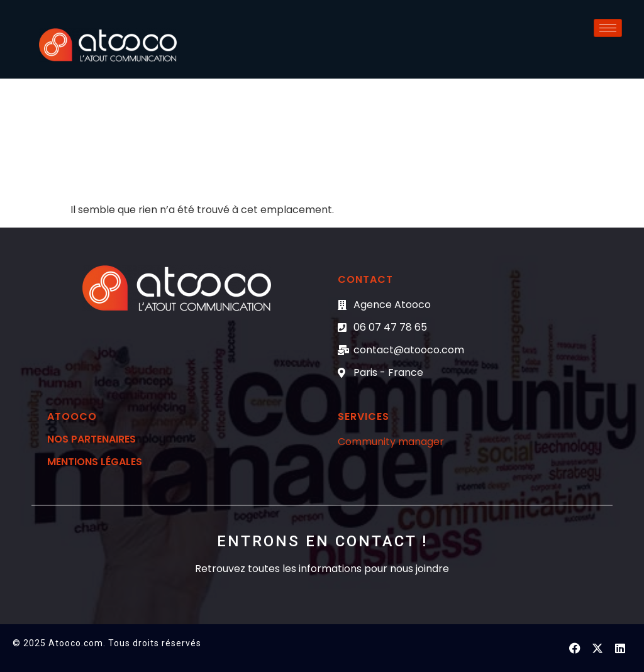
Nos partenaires (92, 439)
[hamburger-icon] (608, 28)
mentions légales (95, 462)
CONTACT (365, 279)
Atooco (72, 416)
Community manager (391, 442)
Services (364, 416)
